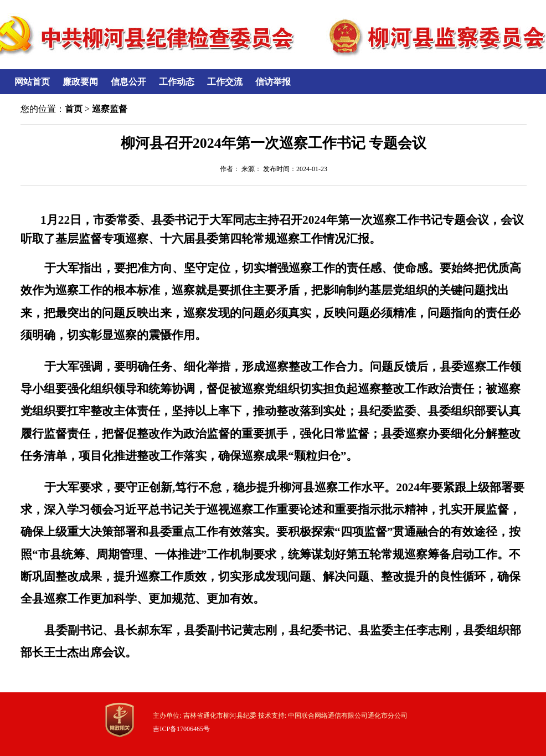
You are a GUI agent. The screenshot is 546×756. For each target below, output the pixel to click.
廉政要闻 (80, 82)
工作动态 (177, 82)
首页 (74, 109)
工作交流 (225, 82)
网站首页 (32, 82)
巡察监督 (110, 109)
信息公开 (128, 82)
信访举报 (273, 82)
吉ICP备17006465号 (181, 729)
